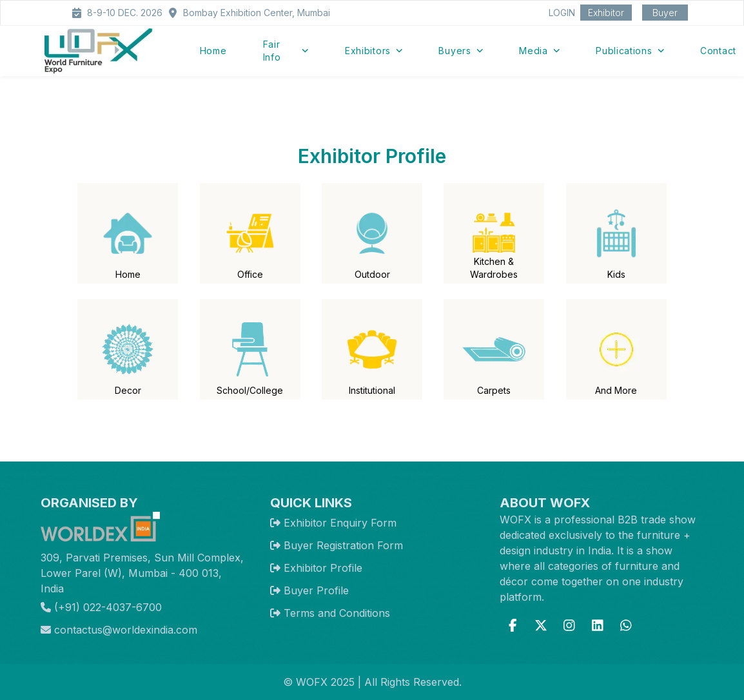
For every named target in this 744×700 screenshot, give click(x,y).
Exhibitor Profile (323, 568)
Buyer (665, 13)
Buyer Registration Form (343, 545)
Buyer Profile (316, 590)
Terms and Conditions (337, 613)
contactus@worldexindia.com (119, 630)
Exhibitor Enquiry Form (340, 523)
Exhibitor (606, 13)
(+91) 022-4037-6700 (101, 607)
